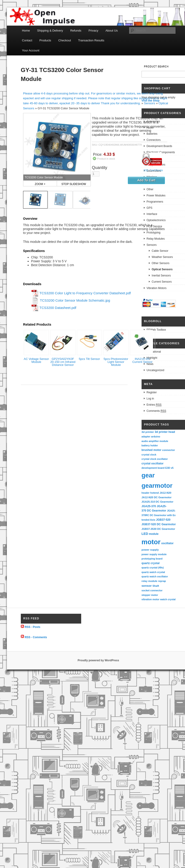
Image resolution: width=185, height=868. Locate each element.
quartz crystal (151, 563)
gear (148, 475)
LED (145, 534)
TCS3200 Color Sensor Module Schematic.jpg (75, 300)
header (146, 493)
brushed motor (151, 450)
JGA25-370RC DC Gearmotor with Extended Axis (159, 515)
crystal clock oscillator (155, 459)
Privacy (93, 31)
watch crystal (168, 599)
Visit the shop (150, 101)
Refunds (76, 31)
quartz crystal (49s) (153, 568)
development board (153, 468)
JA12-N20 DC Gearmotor (157, 497)
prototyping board (152, 559)
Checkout (65, 40)
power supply (150, 550)
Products (45, 40)
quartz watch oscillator (155, 576)
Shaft (156, 586)
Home (26, 31)
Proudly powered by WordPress (98, 660)
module (154, 534)
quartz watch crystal (153, 572)
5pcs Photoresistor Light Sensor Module (116, 362)
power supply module (154, 554)
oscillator (167, 543)
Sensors (150, 103)
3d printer (148, 432)
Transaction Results (91, 40)
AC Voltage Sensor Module (36, 360)
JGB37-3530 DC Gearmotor (158, 529)
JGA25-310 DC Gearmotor (157, 502)
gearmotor (157, 486)
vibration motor (150, 599)
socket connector (152, 590)
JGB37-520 (163, 520)
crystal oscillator (153, 463)
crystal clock (149, 455)
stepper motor (150, 595)
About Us (111, 31)
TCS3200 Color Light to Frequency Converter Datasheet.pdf (85, 293)
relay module (149, 581)
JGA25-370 (149, 506)
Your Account (31, 50)
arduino (156, 437)
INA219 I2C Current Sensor (142, 360)
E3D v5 (169, 468)
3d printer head (165, 432)
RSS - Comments (36, 637)
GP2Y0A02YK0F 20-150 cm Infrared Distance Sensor (63, 362)
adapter (146, 437)
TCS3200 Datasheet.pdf (58, 308)
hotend (154, 493)
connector (169, 450)
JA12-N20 (165, 493)
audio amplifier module (155, 441)
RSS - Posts (32, 627)
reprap (162, 581)
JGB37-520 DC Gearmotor (159, 524)
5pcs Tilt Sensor (90, 359)
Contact (27, 40)
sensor (147, 586)
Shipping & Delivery (50, 31)
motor (151, 542)
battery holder (150, 445)
